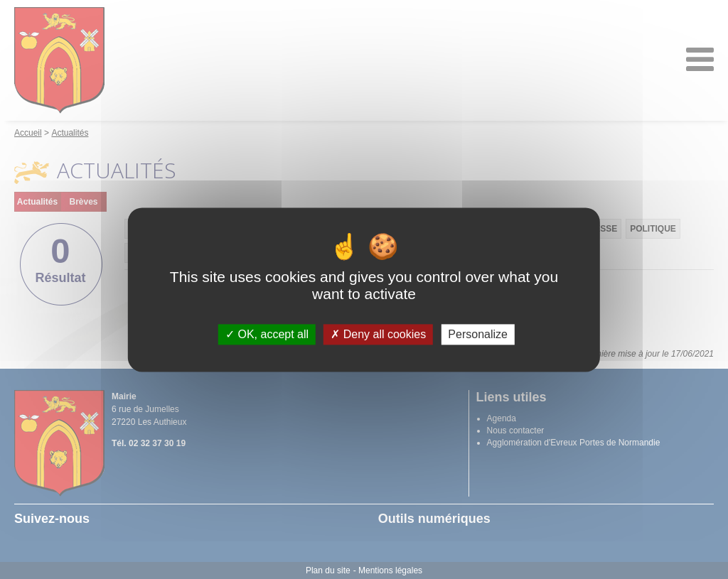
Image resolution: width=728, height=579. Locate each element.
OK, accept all (267, 334)
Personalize (478, 334)
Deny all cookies (378, 334)
